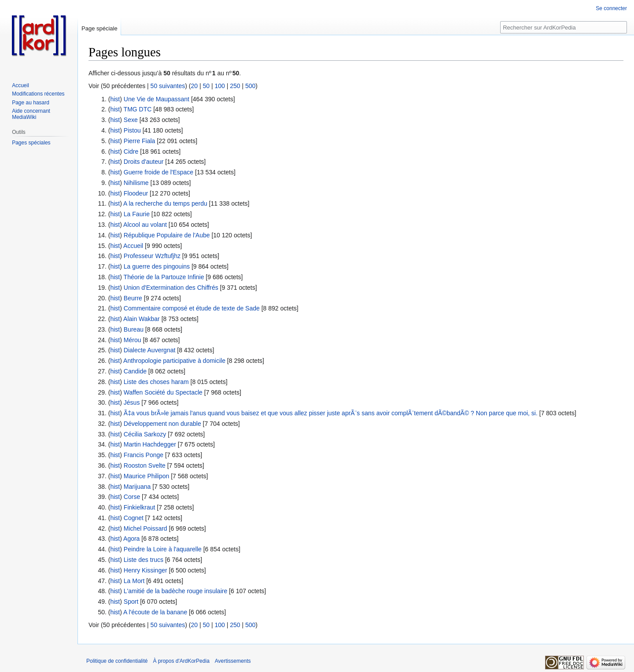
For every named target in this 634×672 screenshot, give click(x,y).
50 (206, 86)
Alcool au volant (145, 225)
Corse (132, 497)
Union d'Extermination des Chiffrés (171, 288)
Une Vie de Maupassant (157, 99)
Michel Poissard (146, 528)
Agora (131, 539)
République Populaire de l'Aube (167, 235)
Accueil (133, 246)
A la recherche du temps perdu (165, 203)
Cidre (131, 151)
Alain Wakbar (142, 319)
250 (235, 86)
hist (115, 99)
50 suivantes (168, 86)
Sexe (131, 120)
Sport (131, 602)
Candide (135, 371)
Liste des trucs (144, 560)
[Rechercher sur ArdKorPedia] (564, 27)
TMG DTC (138, 109)
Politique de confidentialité (117, 661)
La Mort (134, 581)
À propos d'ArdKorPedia (181, 661)
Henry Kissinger (146, 570)
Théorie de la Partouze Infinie (164, 277)
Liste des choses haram (156, 382)
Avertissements (233, 661)
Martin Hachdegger (150, 444)
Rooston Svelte (145, 465)
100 (219, 86)
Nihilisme (136, 183)
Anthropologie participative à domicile (174, 361)
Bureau (134, 329)
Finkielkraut (140, 507)
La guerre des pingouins (157, 266)
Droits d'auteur (144, 162)
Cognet (134, 518)
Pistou (132, 130)
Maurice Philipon (147, 476)
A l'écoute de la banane (155, 612)
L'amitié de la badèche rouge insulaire (175, 591)
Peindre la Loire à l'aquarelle (163, 549)
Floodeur (136, 193)
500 (250, 86)
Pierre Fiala (140, 141)
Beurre (133, 298)
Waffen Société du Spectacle (163, 392)
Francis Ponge (144, 455)
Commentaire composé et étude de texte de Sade (192, 308)
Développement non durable (162, 424)
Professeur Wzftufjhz (152, 256)
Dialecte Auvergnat (150, 350)
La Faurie (137, 214)
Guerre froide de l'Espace (158, 172)
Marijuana (137, 487)
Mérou (133, 340)
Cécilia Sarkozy (145, 434)
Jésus (132, 402)
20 (194, 86)
